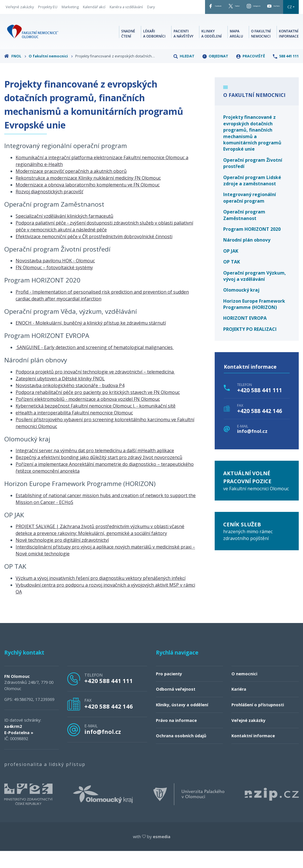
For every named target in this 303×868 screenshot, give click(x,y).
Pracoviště (251, 73)
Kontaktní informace (289, 50)
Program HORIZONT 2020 (252, 246)
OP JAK (231, 268)
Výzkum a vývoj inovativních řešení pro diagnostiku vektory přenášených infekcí (101, 595)
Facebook (175, 8)
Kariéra (239, 706)
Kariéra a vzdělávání (126, 11)
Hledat (184, 73)
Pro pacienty (169, 691)
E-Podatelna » (19, 749)
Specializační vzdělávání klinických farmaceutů (64, 233)
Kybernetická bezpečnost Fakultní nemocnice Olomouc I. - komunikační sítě (96, 423)
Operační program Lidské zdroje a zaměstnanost (252, 197)
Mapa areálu (236, 50)
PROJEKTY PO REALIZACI (250, 346)
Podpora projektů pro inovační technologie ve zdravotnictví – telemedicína (95, 389)
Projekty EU (48, 11)
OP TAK (232, 279)
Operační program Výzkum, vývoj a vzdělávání (255, 293)
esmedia (162, 853)
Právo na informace (176, 737)
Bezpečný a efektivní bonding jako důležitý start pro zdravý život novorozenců (99, 474)
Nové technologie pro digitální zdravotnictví (62, 557)
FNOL (15, 73)
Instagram (237, 8)
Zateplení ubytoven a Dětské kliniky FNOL (60, 395)
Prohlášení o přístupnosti (258, 721)
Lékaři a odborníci (154, 50)
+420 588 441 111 (260, 407)
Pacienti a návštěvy (183, 50)
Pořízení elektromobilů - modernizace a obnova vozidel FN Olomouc (88, 416)
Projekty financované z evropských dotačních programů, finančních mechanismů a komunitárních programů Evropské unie (252, 150)
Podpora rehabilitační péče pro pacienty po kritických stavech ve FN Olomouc (98, 409)
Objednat (215, 73)
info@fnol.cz (252, 448)
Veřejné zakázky (20, 11)
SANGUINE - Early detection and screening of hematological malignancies (95, 364)
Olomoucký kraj (241, 307)
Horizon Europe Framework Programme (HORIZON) (254, 321)
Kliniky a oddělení (212, 50)
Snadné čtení (128, 50)
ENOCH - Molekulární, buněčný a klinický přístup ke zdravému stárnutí (91, 340)
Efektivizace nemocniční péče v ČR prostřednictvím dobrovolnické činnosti (94, 253)
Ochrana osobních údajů (181, 753)
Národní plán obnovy (247, 257)
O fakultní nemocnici (261, 50)
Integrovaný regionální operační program (250, 215)
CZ (166, 24)
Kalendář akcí (94, 11)
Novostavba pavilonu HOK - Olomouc (55, 277)
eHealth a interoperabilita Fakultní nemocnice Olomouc (74, 429)
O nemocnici (244, 691)
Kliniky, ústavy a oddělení (182, 721)
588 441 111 (286, 73)
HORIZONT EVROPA (245, 335)
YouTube (269, 8)
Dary (10, 19)
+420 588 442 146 (260, 428)
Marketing (70, 11)
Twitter (206, 8)
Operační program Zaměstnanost (244, 232)
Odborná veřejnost (176, 706)
